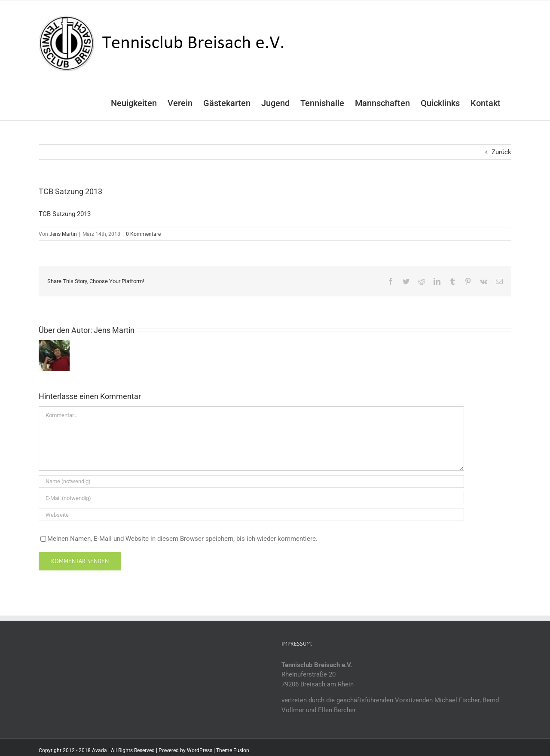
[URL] (251, 515)
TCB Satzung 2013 (65, 214)
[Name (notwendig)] (251, 481)
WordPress (200, 750)
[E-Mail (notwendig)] (251, 498)
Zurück (501, 152)
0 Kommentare (143, 234)
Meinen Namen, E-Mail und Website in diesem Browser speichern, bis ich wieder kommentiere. (182, 539)
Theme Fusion (233, 750)
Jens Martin (63, 234)
